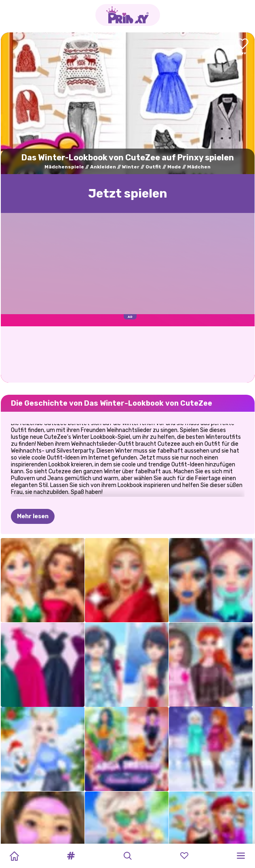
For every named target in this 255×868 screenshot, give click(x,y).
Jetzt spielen (128, 194)
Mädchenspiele (64, 167)
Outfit (153, 167)
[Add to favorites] (242, 47)
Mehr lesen (33, 516)
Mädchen (199, 167)
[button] (71, 856)
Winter (131, 167)
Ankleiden (103, 167)
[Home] (14, 856)
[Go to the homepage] (128, 15)
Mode (174, 167)
